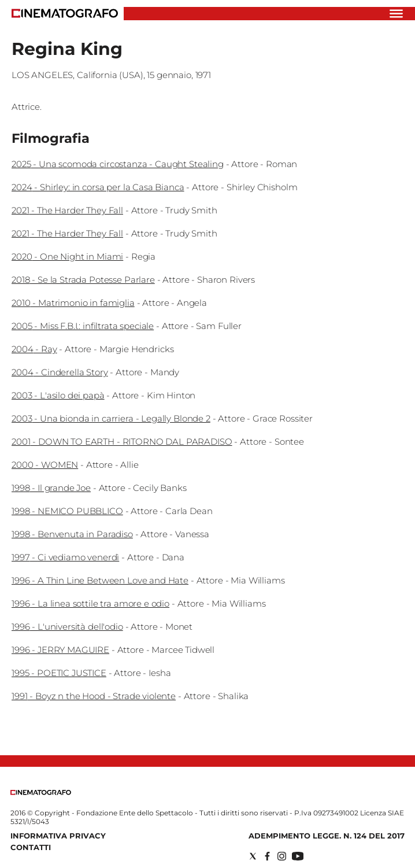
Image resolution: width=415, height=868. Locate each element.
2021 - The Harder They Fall (67, 210)
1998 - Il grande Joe (51, 488)
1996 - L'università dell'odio (67, 627)
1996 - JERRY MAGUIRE (60, 650)
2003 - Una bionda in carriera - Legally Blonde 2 (111, 418)
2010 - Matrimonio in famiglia (73, 303)
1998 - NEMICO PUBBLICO (67, 511)
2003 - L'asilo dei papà (58, 395)
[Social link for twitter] (253, 856)
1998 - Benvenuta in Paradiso (72, 534)
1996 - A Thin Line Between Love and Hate (100, 580)
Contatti (31, 847)
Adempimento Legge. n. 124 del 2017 (327, 836)
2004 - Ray (34, 349)
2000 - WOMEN (45, 465)
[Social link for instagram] (282, 856)
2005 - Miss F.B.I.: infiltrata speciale (83, 326)
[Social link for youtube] (298, 856)
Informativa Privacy (58, 836)
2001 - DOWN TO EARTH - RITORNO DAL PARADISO (122, 442)
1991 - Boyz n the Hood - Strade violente (94, 696)
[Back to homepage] (41, 793)
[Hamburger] (396, 14)
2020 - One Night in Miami (67, 256)
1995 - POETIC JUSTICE (59, 673)
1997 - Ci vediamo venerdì (65, 557)
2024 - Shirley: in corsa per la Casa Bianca (98, 187)
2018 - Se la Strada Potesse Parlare (83, 280)
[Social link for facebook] (267, 856)
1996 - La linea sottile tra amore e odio (90, 603)
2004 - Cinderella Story (60, 372)
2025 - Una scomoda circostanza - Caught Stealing (118, 164)
